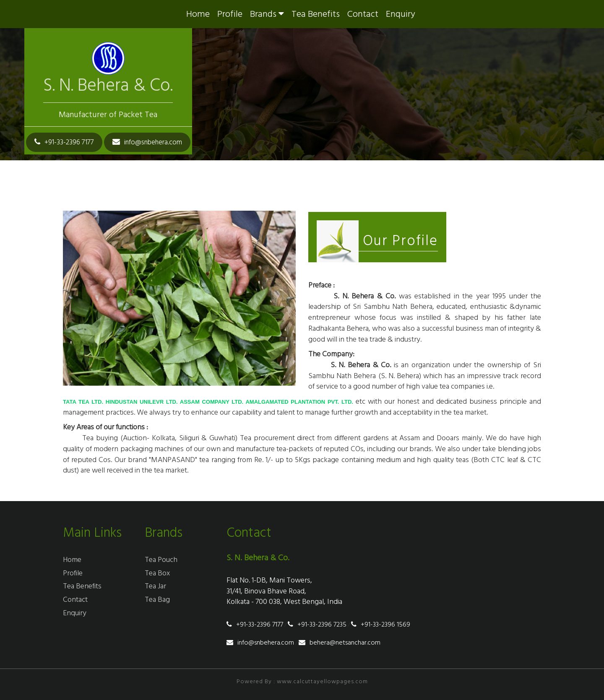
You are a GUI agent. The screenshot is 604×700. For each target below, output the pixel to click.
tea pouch (161, 560)
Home (198, 14)
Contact (363, 14)
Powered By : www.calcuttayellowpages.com (302, 682)
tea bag (157, 599)
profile (230, 14)
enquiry (401, 14)
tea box (157, 573)
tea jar (155, 586)
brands (267, 14)
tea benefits (316, 14)
